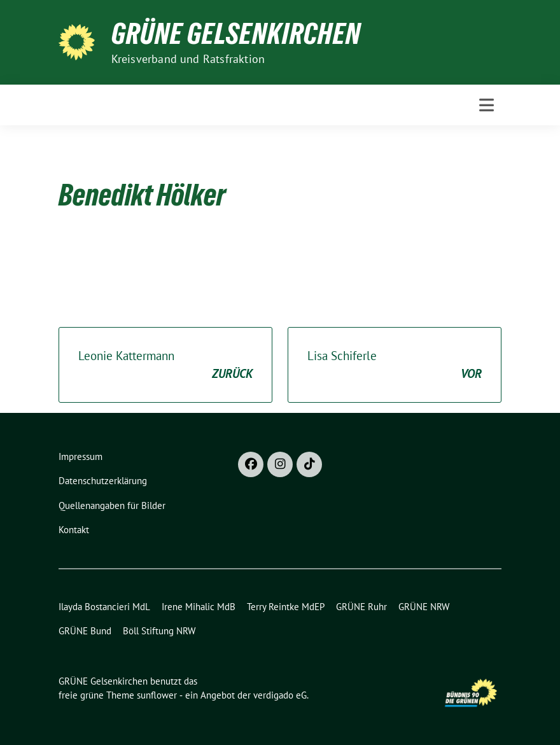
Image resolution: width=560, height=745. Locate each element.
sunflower (157, 695)
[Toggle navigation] (486, 105)
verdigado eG (280, 695)
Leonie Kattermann (165, 366)
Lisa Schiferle (395, 366)
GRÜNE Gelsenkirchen (236, 34)
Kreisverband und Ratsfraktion (188, 59)
